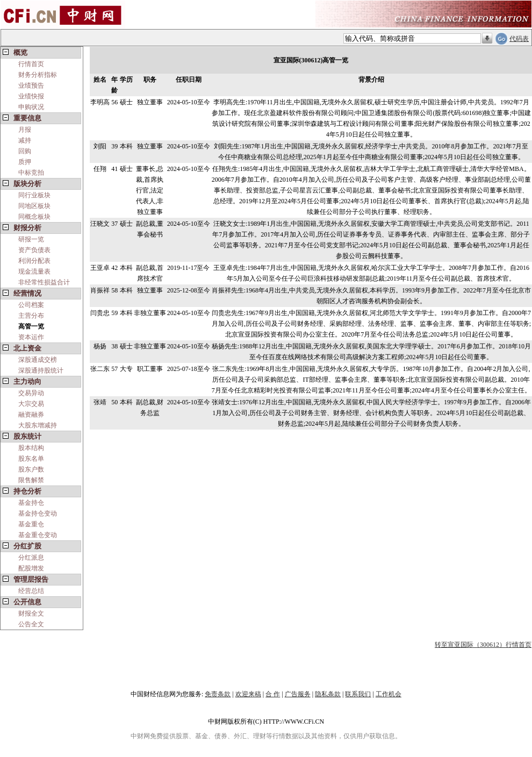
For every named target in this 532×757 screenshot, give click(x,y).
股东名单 (31, 459)
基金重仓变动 (38, 535)
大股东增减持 (38, 425)
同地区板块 (34, 206)
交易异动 (31, 393)
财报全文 (31, 613)
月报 (25, 130)
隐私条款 (328, 694)
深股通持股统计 (41, 370)
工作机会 (389, 694)
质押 (25, 162)
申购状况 (31, 107)
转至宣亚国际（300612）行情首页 (483, 645)
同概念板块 (34, 217)
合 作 (273, 694)
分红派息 (31, 558)
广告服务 (298, 694)
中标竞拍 (31, 173)
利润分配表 (34, 261)
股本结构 (31, 448)
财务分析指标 (38, 75)
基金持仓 (31, 503)
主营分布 (31, 316)
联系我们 (358, 694)
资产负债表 (34, 250)
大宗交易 (31, 404)
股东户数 (31, 469)
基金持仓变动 (38, 513)
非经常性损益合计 (44, 282)
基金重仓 (31, 524)
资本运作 (31, 337)
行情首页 (31, 64)
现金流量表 (34, 272)
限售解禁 (31, 480)
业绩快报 (31, 96)
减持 (25, 140)
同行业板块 (34, 195)
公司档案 (31, 305)
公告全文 (31, 624)
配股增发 (31, 568)
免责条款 (218, 694)
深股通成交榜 (38, 360)
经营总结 (31, 591)
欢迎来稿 (248, 694)
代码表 (519, 39)
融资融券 (31, 415)
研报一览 (31, 239)
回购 (25, 151)
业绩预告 (31, 85)
